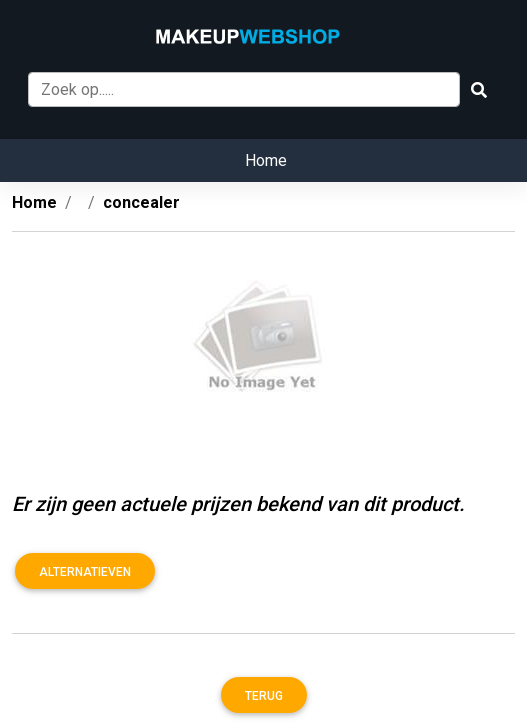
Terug (264, 696)
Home (266, 160)
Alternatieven (85, 572)
